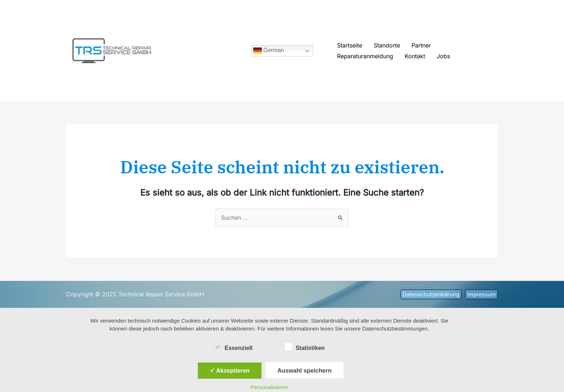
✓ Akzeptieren (230, 370)
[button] (431, 294)
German (269, 51)
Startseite (350, 45)
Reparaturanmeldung (365, 56)
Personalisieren (269, 387)
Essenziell (233, 347)
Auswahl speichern (304, 370)
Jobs (443, 56)
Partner (421, 45)
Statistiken (305, 347)
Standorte (387, 45)
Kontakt (415, 56)
